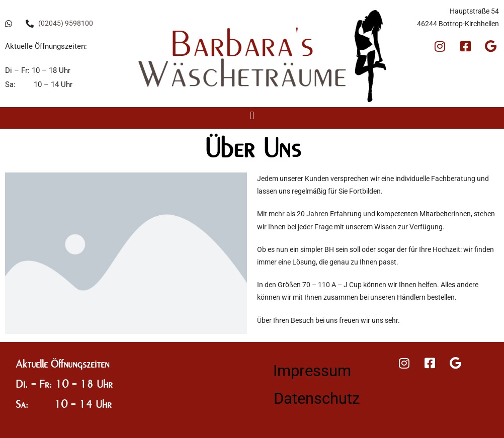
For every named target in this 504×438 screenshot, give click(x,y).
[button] (252, 115)
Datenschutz (317, 399)
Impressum (312, 371)
